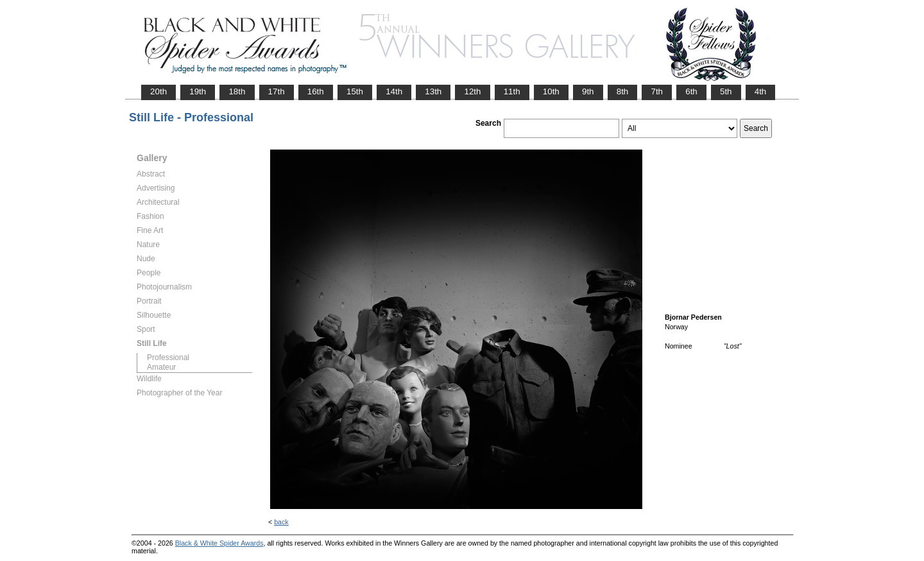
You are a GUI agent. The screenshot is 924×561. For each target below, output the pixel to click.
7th (657, 91)
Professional (168, 358)
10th (551, 91)
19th (198, 91)
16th (316, 91)
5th (726, 91)
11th (512, 91)
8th (623, 91)
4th (761, 91)
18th (237, 91)
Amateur (161, 367)
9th (588, 91)
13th (433, 91)
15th (355, 91)
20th (158, 91)
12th (472, 91)
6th (691, 91)
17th (277, 91)
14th (394, 91)
